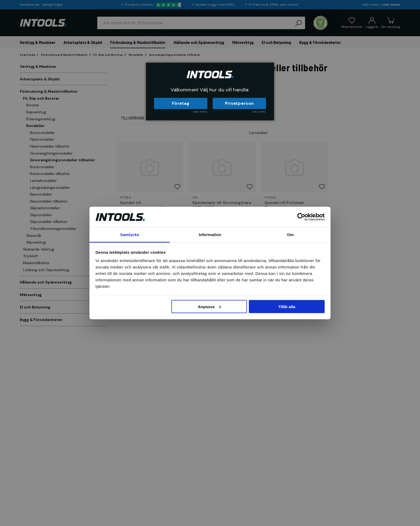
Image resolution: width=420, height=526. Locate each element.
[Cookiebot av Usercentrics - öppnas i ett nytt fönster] (301, 217)
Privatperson (239, 103)
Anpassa (209, 306)
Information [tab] (210, 235)
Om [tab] (290, 235)
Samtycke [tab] (130, 235)
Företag (181, 103)
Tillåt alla (287, 306)
